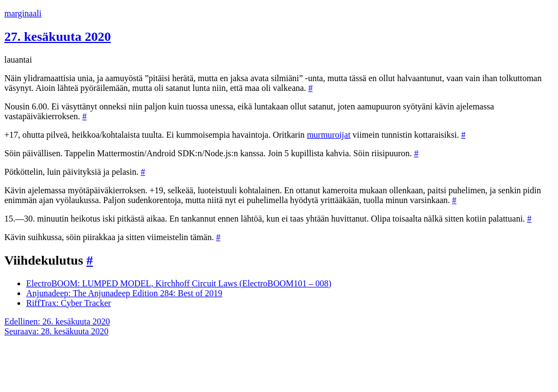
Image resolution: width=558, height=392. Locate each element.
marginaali (23, 13)
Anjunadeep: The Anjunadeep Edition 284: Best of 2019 (124, 293)
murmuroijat (329, 135)
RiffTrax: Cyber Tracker (69, 303)
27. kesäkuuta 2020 (57, 36)
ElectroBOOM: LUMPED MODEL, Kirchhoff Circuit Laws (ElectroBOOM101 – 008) (179, 283)
